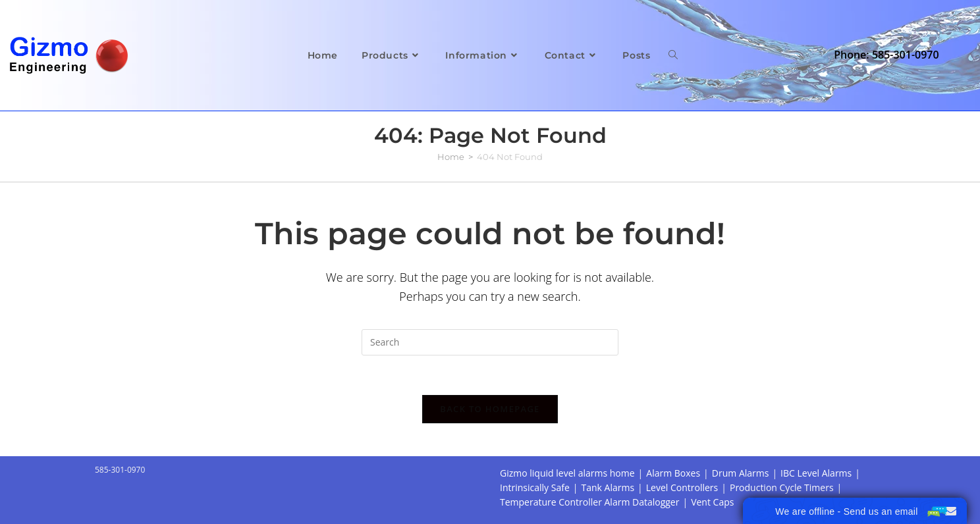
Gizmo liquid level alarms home (567, 473)
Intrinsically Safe (535, 487)
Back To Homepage (490, 409)
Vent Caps (712, 502)
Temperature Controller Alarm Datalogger (589, 502)
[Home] (451, 157)
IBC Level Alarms (816, 473)
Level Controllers (682, 487)
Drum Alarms (741, 473)
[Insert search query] (490, 342)
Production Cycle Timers (782, 487)
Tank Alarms (608, 487)
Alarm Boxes (673, 473)
